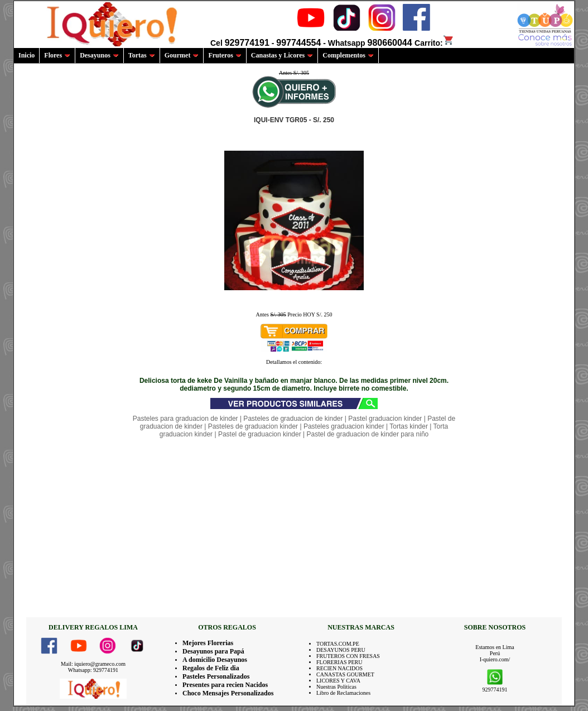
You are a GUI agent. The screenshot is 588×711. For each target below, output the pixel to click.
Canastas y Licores (282, 55)
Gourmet (182, 55)
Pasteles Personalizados (216, 676)
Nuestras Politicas (336, 687)
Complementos (348, 55)
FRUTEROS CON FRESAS (348, 656)
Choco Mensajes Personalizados (228, 693)
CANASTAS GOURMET (345, 674)
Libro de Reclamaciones (343, 693)
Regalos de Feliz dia (211, 668)
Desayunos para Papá (213, 651)
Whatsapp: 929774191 (93, 670)
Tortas (142, 55)
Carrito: (434, 43)
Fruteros (225, 55)
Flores (57, 55)
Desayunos (99, 55)
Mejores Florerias (208, 643)
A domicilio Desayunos (215, 660)
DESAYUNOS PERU (341, 650)
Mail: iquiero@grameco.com (93, 664)
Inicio (26, 55)
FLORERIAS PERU (339, 662)
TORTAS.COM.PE (338, 644)
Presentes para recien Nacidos (225, 685)
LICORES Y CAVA (338, 681)
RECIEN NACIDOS (339, 668)
